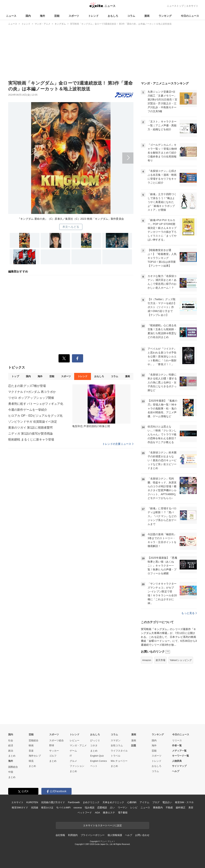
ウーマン (123, 808)
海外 (42, 16)
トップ (15, 376)
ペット (94, 766)
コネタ (94, 745)
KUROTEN (32, 802)
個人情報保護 (115, 835)
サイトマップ (179, 766)
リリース (177, 740)
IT (71, 756)
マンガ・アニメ (78, 745)
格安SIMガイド (20, 808)
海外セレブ (35, 756)
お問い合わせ (142, 835)
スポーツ (74, 16)
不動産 (169, 808)
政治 (11, 751)
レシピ (134, 808)
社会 (11, 740)
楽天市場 (160, 660)
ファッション (77, 766)
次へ (71, 156)
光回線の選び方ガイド (53, 802)
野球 (52, 745)
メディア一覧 (179, 751)
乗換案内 (158, 808)
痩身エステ (109, 813)
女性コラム (117, 745)
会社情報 (60, 835)
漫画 (147, 16)
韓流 (31, 761)
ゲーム (73, 751)
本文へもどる (71, 227)
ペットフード (85, 813)
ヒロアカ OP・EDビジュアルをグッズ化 (35, 416)
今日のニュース (190, 16)
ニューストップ (175, 6)
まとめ (12, 756)
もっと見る (189, 613)
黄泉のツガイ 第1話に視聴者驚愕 (30, 428)
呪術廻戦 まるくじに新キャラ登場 (31, 439)
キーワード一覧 (180, 756)
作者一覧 (177, 745)
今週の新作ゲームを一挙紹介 (28, 410)
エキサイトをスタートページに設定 (102, 825)
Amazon (147, 660)
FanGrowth (74, 802)
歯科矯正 (180, 808)
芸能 (57, 16)
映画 (31, 745)
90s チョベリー (119, 761)
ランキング (165, 16)
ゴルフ (53, 756)
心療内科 (132, 802)
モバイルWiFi (63, 808)
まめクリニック (91, 802)
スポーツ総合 (56, 740)
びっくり (95, 740)
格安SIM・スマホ (184, 802)
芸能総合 (34, 740)
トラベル (116, 756)
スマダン (116, 740)
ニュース (11, 16)
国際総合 (13, 767)
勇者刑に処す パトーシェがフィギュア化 (36, 404)
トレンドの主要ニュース (118, 444)
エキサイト (192, 6)
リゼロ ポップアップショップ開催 (31, 398)
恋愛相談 (102, 808)
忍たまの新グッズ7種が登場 (27, 386)
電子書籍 (123, 813)
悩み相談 (90, 808)
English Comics (99, 761)
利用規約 (73, 835)
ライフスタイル (119, 751)
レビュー (75, 740)
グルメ (73, 761)
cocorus (78, 808)
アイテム (144, 802)
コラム (131, 16)
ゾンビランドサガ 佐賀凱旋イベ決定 (33, 422)
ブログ (156, 802)
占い (112, 808)
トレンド (93, 16)
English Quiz (97, 756)
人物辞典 (177, 761)
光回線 (35, 808)
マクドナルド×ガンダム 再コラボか (32, 392)
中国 (11, 772)
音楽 (31, 751)
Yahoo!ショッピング (181, 660)
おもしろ (113, 16)
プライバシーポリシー (93, 835)
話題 (134, 745)
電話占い (167, 802)
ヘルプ (176, 771)
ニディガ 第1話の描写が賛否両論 (30, 434)
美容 (191, 808)
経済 (11, 745)
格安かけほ (47, 808)
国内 (28, 16)
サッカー (54, 751)
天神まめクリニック (113, 802)
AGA (97, 813)
